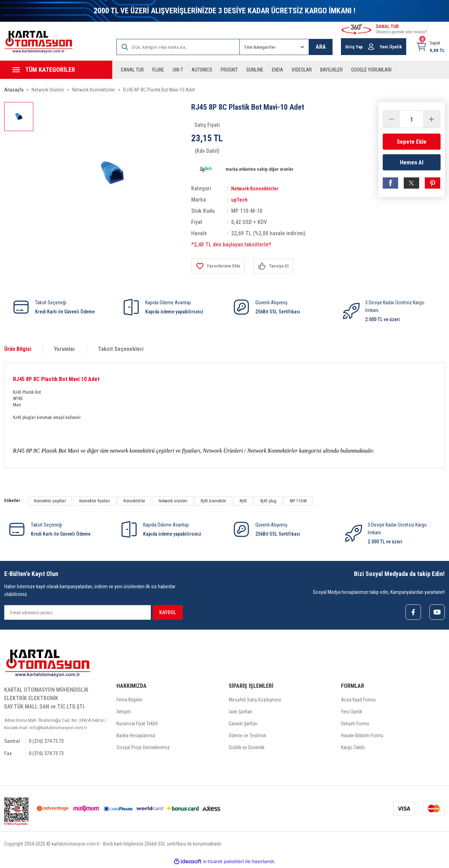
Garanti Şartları (243, 724)
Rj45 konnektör (213, 501)
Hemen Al (412, 163)
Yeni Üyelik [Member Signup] (391, 47)
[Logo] (39, 42)
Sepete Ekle (411, 141)
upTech (240, 200)
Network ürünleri (173, 501)
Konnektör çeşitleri (50, 501)
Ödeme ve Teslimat (247, 736)
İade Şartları (240, 712)
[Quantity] (411, 119)
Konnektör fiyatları (95, 501)
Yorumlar (65, 349)
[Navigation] (56, 70)
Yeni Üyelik (351, 712)
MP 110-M (298, 501)
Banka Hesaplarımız (136, 736)
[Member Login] (371, 47)
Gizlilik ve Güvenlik (247, 748)
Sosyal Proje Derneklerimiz (143, 748)
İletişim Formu (355, 724)
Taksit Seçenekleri (121, 349)
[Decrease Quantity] (391, 119)
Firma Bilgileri (129, 700)
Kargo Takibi (353, 748)
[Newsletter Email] (78, 612)
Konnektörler (134, 501)
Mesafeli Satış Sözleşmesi (255, 700)
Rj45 (243, 501)
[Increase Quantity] (431, 119)
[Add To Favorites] (219, 266)
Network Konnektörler (257, 188)
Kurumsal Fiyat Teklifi (137, 724)
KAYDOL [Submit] (168, 612)
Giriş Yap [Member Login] (354, 47)
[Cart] (430, 47)
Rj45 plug (268, 501)
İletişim (124, 712)
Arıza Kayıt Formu (358, 700)
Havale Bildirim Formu (362, 736)
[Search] (178, 47)
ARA (321, 47)
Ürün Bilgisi (18, 349)
